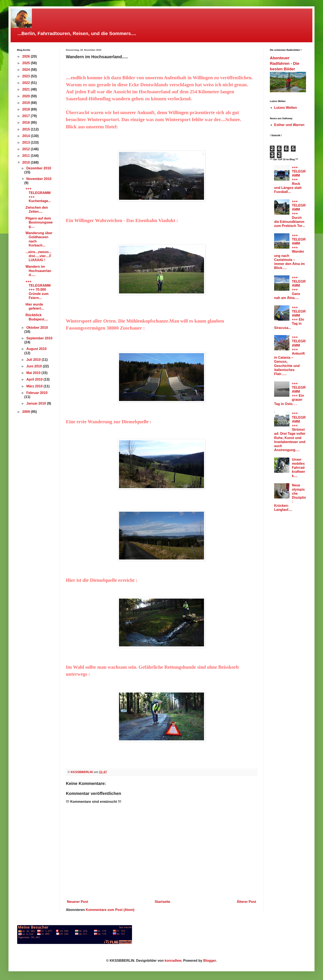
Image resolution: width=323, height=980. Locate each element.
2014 (27, 136)
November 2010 (39, 179)
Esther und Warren (289, 125)
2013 (27, 142)
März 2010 (35, 386)
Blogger (210, 961)
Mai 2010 (34, 373)
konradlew (173, 961)
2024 (27, 70)
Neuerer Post (78, 902)
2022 (27, 83)
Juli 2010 (34, 360)
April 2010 (35, 379)
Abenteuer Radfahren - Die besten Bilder (285, 63)
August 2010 (36, 349)
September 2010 (39, 338)
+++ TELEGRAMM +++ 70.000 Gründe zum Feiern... (38, 290)
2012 (27, 149)
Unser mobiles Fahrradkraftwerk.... (298, 468)
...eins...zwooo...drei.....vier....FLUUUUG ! (38, 256)
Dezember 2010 (39, 168)
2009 (27, 412)
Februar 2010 (37, 393)
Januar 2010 (37, 403)
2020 (27, 96)
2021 (27, 89)
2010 (27, 162)
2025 (27, 63)
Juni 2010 (35, 366)
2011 (27, 156)
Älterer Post (246, 902)
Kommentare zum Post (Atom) (110, 910)
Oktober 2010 (37, 328)
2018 (27, 109)
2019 (27, 103)
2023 (27, 76)
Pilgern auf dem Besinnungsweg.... (39, 222)
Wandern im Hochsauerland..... (38, 271)
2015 (27, 129)
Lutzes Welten (285, 108)
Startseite (162, 902)
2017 (27, 116)
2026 (27, 56)
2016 (27, 122)
